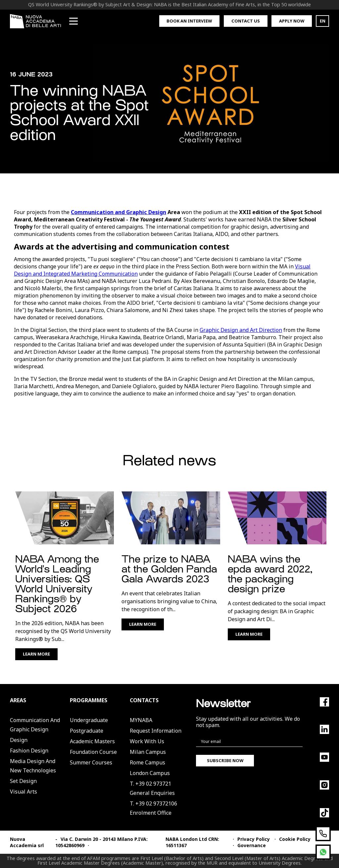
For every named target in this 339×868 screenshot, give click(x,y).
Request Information (156, 731)
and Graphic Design (140, 212)
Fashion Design (29, 751)
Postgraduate (87, 731)
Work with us (147, 741)
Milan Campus (148, 752)
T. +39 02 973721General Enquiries (152, 788)
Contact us (246, 21)
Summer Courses (91, 762)
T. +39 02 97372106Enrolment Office (153, 808)
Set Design (23, 781)
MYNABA (141, 720)
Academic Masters (92, 741)
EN (323, 21)
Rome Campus (147, 762)
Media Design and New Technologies (33, 766)
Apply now (292, 21)
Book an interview (189, 21)
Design (19, 740)
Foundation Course (93, 752)
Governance (252, 845)
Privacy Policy (254, 839)
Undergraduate (89, 720)
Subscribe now (225, 760)
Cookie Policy (295, 839)
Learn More (36, 654)
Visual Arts (24, 792)
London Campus (150, 773)
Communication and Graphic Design (35, 725)
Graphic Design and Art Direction (241, 330)
